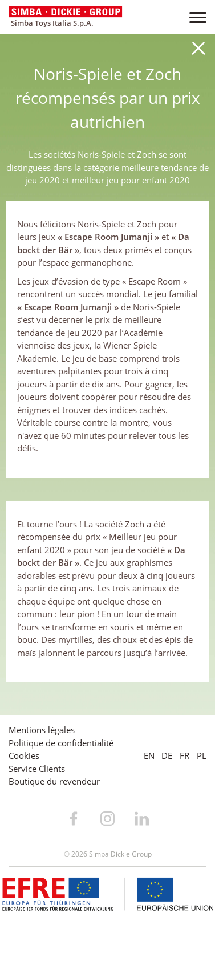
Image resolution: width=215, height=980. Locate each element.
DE (167, 755)
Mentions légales (42, 730)
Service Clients (37, 769)
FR (184, 755)
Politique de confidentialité (61, 743)
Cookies (24, 755)
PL (202, 755)
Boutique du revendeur (54, 781)
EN (149, 755)
